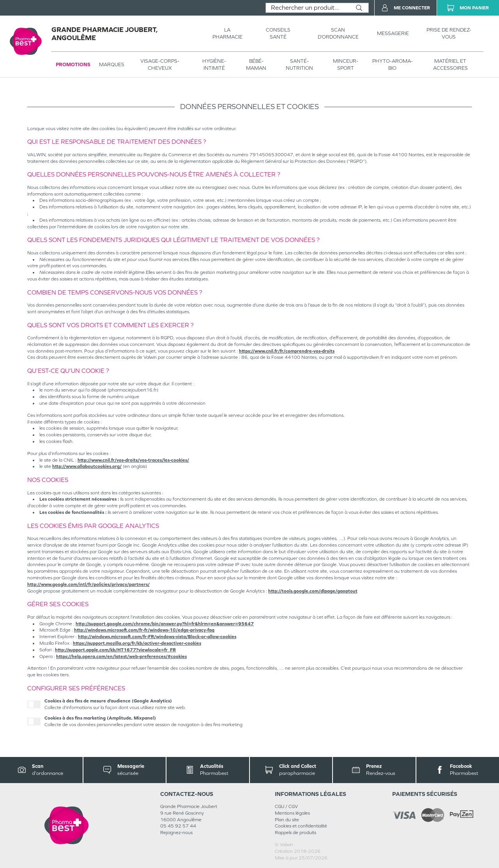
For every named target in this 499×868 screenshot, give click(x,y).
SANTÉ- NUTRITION (299, 64)
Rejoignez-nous (176, 833)
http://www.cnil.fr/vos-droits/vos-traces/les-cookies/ (133, 460)
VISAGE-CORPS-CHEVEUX (160, 64)
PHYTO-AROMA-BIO (393, 64)
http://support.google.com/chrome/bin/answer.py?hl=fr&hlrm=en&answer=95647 (165, 624)
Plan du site (287, 820)
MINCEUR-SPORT (346, 64)
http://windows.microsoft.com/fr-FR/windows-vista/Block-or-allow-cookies (157, 637)
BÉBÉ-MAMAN (256, 64)
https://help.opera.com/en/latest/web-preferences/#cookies (121, 656)
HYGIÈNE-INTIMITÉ (214, 64)
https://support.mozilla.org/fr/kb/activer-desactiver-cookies (137, 643)
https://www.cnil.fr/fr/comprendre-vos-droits (287, 351)
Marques (112, 64)
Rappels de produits (296, 833)
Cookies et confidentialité (301, 826)
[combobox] (308, 8)
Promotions (73, 64)
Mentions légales (292, 813)
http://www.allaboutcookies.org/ (87, 466)
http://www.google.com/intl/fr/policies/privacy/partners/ (88, 584)
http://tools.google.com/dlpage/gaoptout (313, 591)
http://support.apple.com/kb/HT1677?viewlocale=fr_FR (115, 650)
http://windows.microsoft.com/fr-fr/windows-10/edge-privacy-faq (144, 630)
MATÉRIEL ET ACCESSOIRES (450, 64)
